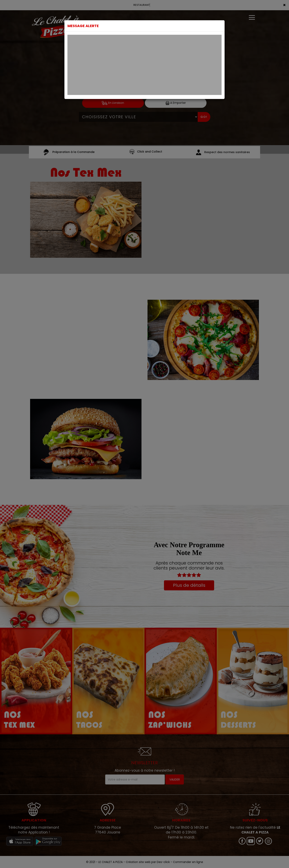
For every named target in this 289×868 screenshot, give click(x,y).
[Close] (220, 25)
